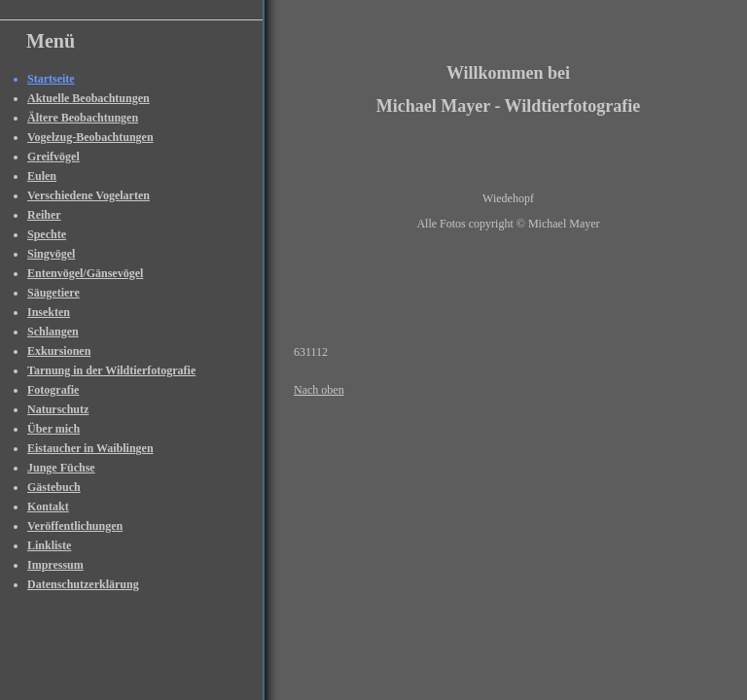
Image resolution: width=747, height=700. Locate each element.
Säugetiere (53, 293)
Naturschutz (58, 409)
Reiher (44, 215)
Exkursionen (59, 351)
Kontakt (48, 507)
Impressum (55, 565)
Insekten (49, 312)
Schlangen (53, 332)
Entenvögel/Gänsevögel (85, 273)
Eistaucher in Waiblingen (90, 448)
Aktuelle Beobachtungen (89, 98)
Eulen (42, 176)
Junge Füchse (61, 468)
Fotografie (53, 390)
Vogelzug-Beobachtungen (90, 137)
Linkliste (49, 545)
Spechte (47, 234)
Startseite (51, 79)
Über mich (53, 429)
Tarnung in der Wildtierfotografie (111, 370)
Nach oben (319, 390)
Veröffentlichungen (75, 526)
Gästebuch (54, 487)
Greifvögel (53, 157)
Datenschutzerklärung (83, 584)
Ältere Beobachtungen (83, 118)
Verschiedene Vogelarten (89, 195)
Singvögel (51, 254)
